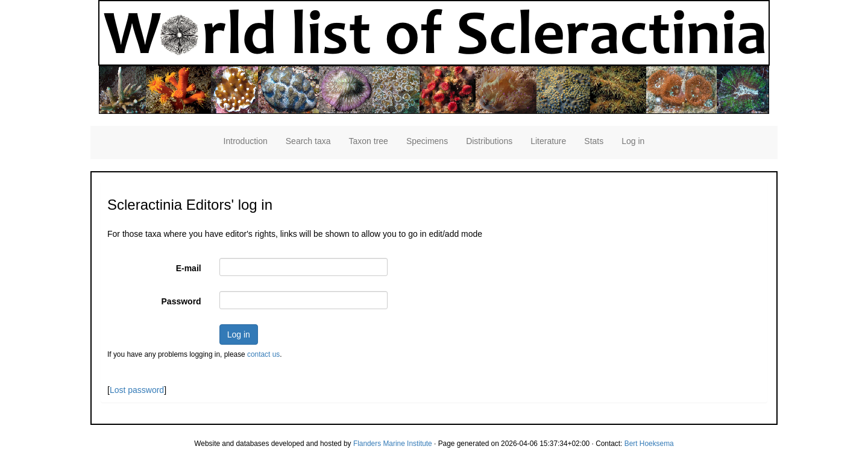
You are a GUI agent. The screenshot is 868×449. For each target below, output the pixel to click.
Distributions (489, 141)
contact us (263, 354)
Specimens (427, 141)
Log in (633, 141)
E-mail (189, 268)
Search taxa (308, 141)
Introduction (246, 141)
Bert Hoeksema (649, 444)
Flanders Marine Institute (393, 444)
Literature (548, 141)
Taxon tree (369, 141)
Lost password (137, 390)
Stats (594, 141)
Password (181, 301)
